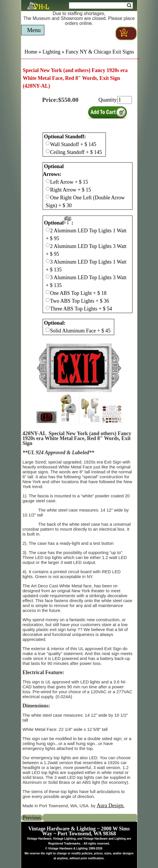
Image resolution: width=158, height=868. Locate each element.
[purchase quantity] (125, 100)
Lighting (52, 52)
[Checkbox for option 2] (48, 230)
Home (31, 52)
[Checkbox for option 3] (48, 330)
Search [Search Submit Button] (129, 5)
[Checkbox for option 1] (48, 181)
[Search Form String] (101, 5)
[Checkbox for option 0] (48, 143)
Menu (34, 30)
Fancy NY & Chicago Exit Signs (100, 52)
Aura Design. (110, 806)
